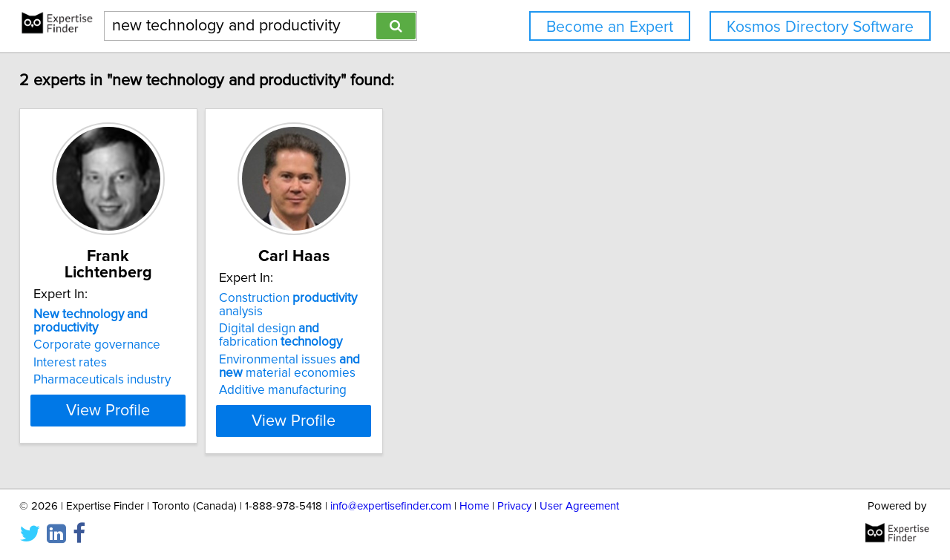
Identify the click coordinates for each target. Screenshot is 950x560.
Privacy (514, 506)
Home (474, 506)
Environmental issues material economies (350, 353)
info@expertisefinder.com (391, 506)
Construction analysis (359, 298)
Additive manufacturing (330, 377)
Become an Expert (610, 27)
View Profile (138, 407)
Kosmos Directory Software (820, 27)
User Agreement (579, 506)
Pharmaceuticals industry (112, 350)
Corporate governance (107, 315)
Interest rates (81, 333)
